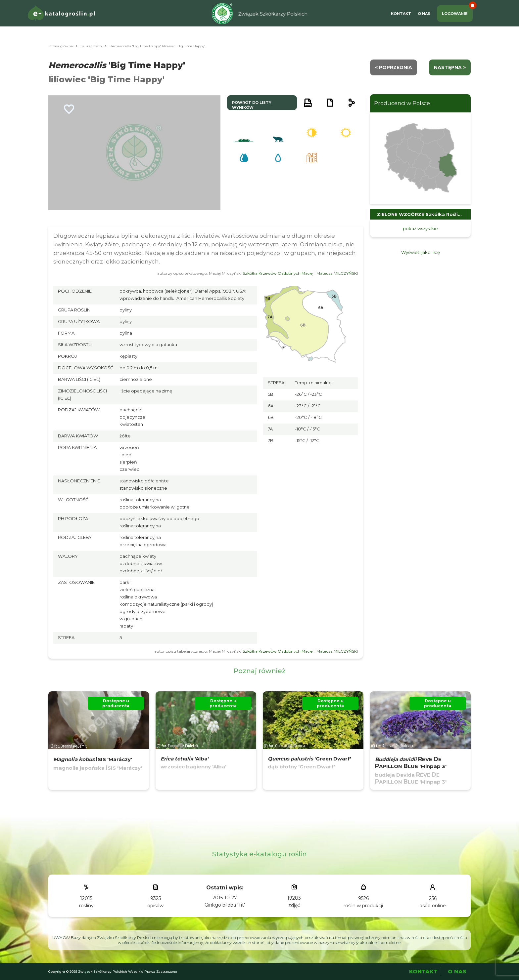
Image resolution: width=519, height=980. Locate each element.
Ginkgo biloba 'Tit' (225, 905)
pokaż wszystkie (420, 228)
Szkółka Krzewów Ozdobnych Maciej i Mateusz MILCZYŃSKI (300, 273)
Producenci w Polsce (402, 103)
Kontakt (401, 14)
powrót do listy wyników (252, 105)
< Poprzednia (394, 67)
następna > (450, 67)
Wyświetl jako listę (421, 252)
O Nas (424, 14)
